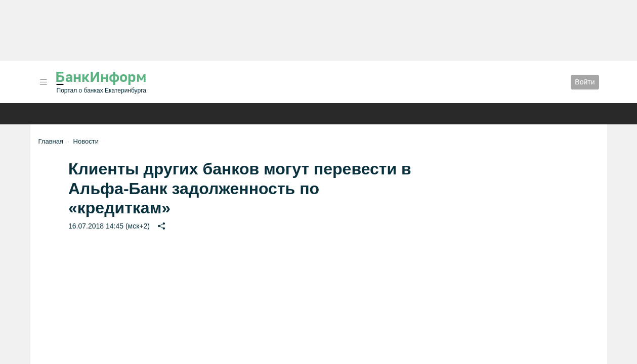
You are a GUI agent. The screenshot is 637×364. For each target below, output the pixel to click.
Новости (86, 141)
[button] (44, 82)
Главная (51, 141)
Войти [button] (585, 82)
